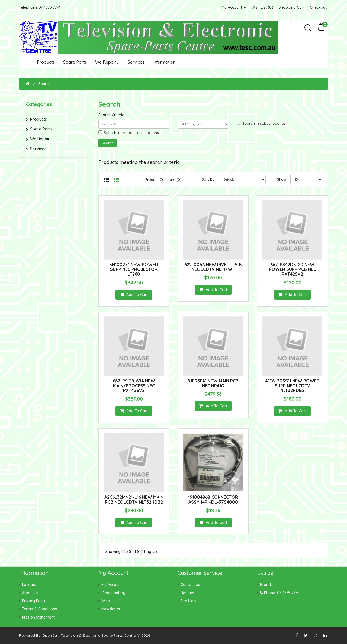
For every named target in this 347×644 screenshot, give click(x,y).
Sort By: (209, 179)
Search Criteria (111, 115)
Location (30, 585)
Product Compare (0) (163, 179)
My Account (234, 7)
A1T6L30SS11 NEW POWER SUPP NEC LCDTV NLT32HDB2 (292, 386)
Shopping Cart (292, 7)
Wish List (109, 601)
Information (164, 62)
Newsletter (111, 609)
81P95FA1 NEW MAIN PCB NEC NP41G (213, 383)
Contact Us (190, 585)
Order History (113, 593)
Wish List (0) (262, 7)
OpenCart (51, 635)
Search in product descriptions (129, 133)
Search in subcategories (261, 123)
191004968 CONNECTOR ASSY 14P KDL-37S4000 (213, 500)
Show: (282, 179)
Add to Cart (134, 295)
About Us (30, 593)
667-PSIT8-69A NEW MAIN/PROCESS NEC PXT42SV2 (134, 386)
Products (46, 62)
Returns (187, 593)
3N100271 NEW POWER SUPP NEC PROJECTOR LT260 (134, 269)
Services (136, 62)
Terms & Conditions (39, 609)
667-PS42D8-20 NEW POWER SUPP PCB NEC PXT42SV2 (293, 269)
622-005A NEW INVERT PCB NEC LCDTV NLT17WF (213, 267)
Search (44, 83)
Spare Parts (75, 62)
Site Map (188, 601)
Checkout (318, 7)
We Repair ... (107, 62)
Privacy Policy (34, 601)
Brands (266, 585)
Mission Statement (38, 617)
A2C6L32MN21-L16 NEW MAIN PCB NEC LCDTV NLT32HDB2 (134, 500)
